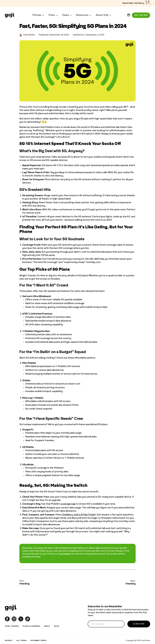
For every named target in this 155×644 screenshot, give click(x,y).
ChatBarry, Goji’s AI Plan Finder (79, 515)
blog (57, 626)
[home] (10, 15)
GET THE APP (141, 15)
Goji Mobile (64, 554)
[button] (37, 15)
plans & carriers (31, 626)
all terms (22, 641)
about (47, 626)
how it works (12, 626)
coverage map (68, 504)
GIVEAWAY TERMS (39, 641)
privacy (9, 641)
